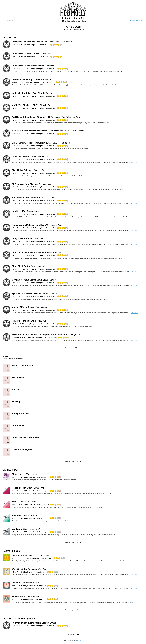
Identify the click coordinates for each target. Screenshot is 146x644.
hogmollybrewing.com (136, 20)
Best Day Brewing (34, 558)
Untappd (79, 641)
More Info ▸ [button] (135, 162)
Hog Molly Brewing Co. (29, 45)
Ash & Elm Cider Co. (28, 477)
